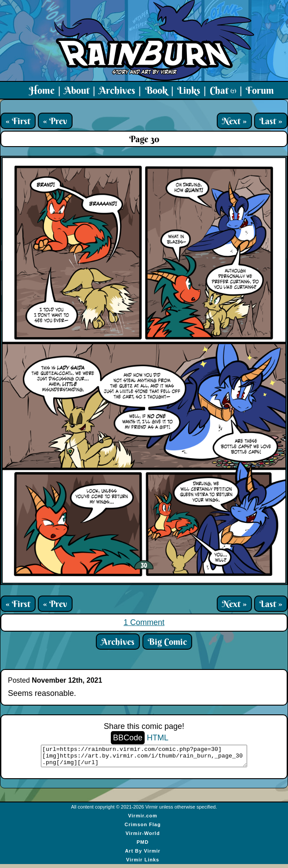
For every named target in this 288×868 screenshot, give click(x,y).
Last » (271, 121)
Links (189, 90)
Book (156, 90)
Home (42, 90)
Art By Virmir (143, 855)
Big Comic (167, 642)
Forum (260, 90)
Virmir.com (143, 820)
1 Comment (144, 622)
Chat (223, 90)
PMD (143, 846)
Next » (234, 121)
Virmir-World (142, 837)
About (77, 90)
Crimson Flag (142, 828)
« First (18, 121)
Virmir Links (143, 864)
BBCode (128, 738)
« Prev (55, 121)
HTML (158, 738)
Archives (117, 90)
